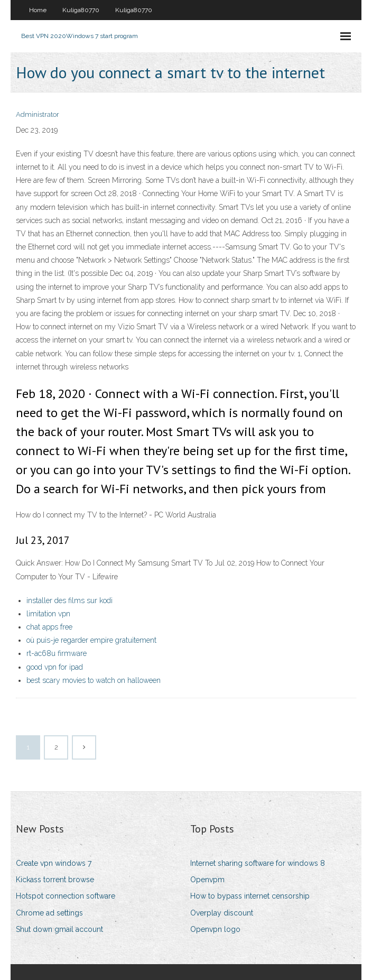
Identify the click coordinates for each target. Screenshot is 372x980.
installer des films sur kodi (69, 600)
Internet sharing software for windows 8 (258, 863)
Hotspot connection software (66, 896)
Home (38, 10)
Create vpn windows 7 (54, 863)
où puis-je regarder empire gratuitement (91, 640)
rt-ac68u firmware (57, 653)
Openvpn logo (215, 929)
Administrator (38, 114)
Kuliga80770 (81, 10)
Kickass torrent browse (55, 880)
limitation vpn (48, 614)
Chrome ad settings (49, 913)
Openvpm (207, 880)
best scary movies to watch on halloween (94, 680)
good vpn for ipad (55, 667)
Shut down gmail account (59, 929)
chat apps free (49, 627)
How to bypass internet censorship (250, 896)
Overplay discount (222, 913)
